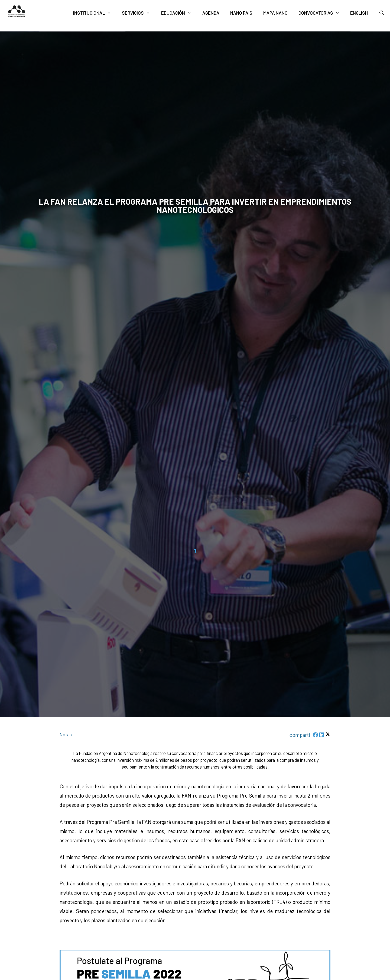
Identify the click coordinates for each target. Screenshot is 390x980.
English (359, 13)
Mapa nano (275, 13)
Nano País (241, 13)
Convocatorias (322, 13)
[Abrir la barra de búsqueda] (382, 13)
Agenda (211, 13)
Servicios (139, 13)
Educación (179, 13)
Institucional (95, 13)
